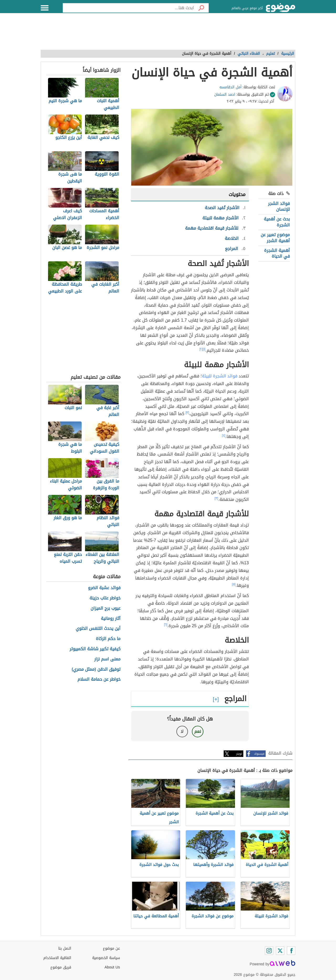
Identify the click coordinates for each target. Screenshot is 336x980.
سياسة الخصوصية (106, 958)
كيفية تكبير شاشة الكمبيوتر (95, 649)
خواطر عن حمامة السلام (99, 679)
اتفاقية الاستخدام (57, 958)
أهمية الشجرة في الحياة (277, 253)
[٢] (201, 349)
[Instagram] (269, 951)
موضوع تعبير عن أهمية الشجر (275, 238)
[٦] (166, 625)
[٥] (234, 584)
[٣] (187, 413)
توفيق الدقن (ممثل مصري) (96, 670)
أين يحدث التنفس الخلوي (98, 629)
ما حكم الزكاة (108, 639)
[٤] (224, 435)
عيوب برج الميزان (106, 608)
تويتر (239, 754)
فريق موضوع (61, 967)
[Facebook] (291, 951)
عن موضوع (111, 948)
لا (182, 731)
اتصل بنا (65, 948)
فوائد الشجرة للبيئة (220, 376)
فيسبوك (259, 754)
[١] (204, 349)
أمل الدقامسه (230, 87)
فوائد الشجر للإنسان (279, 206)
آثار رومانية (111, 619)
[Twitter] (280, 951)
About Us (112, 967)
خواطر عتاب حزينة (105, 598)
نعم (198, 731)
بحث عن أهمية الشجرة (277, 222)
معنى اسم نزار (107, 659)
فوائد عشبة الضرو (104, 588)
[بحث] (201, 8)
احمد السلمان (225, 94)
